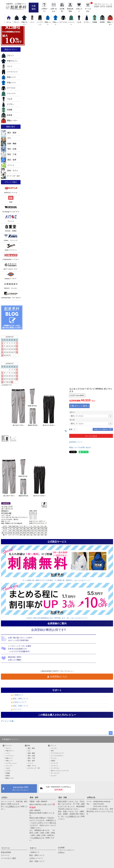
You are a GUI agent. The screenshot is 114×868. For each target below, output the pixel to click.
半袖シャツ (56, 22)
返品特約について (76, 442)
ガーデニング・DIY (34, 768)
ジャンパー (71, 22)
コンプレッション (11, 763)
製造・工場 (9, 154)
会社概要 (61, 848)
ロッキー (54, 776)
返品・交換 (63, 797)
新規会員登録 (6, 852)
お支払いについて (20, 702)
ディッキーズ (55, 773)
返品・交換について (21, 706)
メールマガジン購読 (8, 858)
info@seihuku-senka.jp (102, 801)
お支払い (5, 797)
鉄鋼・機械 (9, 144)
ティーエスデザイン (57, 756)
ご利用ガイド (18, 695)
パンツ (7, 66)
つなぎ (7, 99)
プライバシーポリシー (66, 850)
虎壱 (52, 751)
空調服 (7, 110)
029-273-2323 (99, 804)
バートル (54, 748)
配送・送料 (34, 797)
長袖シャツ (48, 22)
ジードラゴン (55, 768)
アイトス (54, 758)
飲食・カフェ (9, 171)
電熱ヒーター (110, 22)
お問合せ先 (91, 797)
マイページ (17, 709)
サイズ (72, 420)
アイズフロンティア (57, 753)
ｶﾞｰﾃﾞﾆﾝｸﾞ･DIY (10, 176)
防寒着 (7, 115)
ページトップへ (111, 733)
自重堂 (53, 761)
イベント (8, 165)
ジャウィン (54, 766)
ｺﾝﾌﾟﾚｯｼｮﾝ (8, 88)
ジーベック (54, 763)
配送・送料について (21, 699)
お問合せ (61, 853)
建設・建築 (9, 133)
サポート (33, 848)
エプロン (7, 104)
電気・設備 (9, 149)
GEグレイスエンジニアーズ (60, 771)
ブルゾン (7, 55)
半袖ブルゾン (24, 22)
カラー (72, 412)
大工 (6, 138)
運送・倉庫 (9, 160)
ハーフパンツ (40, 22)
